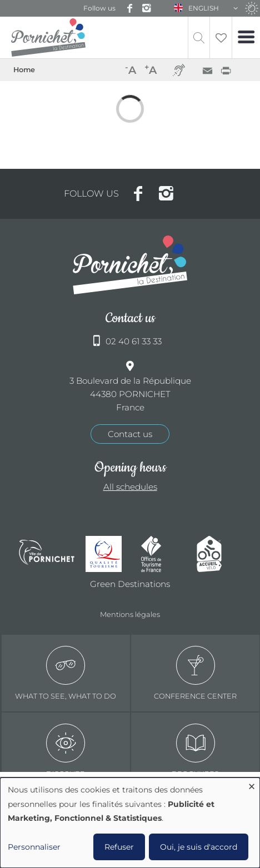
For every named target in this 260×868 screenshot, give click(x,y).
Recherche (199, 37)
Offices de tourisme (163, 554)
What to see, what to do (66, 673)
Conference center (195, 673)
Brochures (195, 751)
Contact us (130, 434)
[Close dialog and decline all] (252, 784)
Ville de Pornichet (47, 554)
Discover (66, 751)
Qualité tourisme (108, 554)
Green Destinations (130, 584)
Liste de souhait (221, 37)
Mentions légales (130, 614)
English (204, 8)
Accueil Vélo (219, 554)
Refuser (119, 847)
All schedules (130, 487)
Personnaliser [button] (34, 847)
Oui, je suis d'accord (199, 847)
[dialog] (130, 823)
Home (24, 70)
